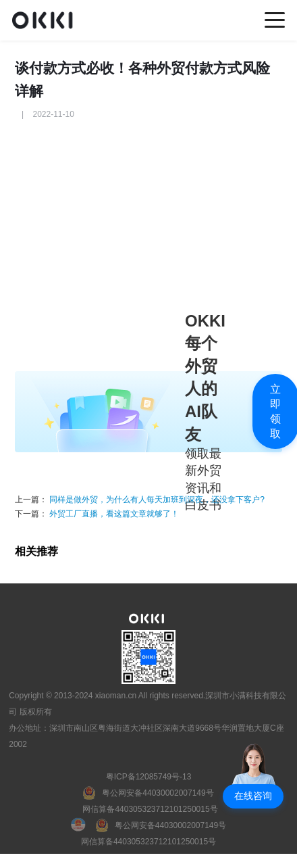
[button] (253, 796)
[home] (46, 20)
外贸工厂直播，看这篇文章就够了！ (113, 514)
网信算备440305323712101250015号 (150, 809)
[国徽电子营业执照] (83, 825)
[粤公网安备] (148, 793)
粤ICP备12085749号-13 (149, 777)
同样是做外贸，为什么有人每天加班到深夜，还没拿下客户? (157, 500)
